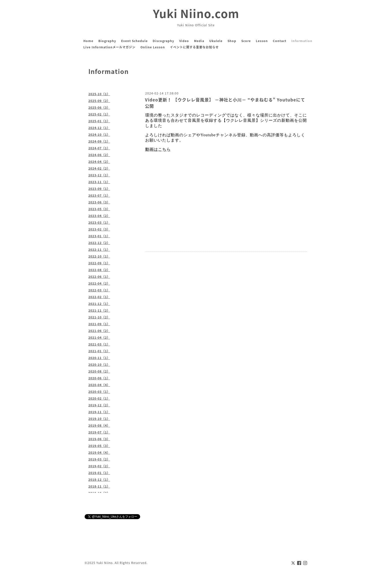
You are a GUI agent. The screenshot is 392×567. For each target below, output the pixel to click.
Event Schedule (134, 41)
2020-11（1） (99, 358)
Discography (163, 41)
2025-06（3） (99, 107)
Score (246, 41)
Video (184, 41)
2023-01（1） (99, 236)
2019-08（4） (99, 425)
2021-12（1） (99, 304)
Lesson (262, 41)
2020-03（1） (99, 392)
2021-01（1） (99, 351)
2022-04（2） (99, 283)
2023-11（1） (99, 182)
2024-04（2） (99, 162)
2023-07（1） (99, 195)
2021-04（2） (99, 337)
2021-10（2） (99, 317)
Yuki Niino (105, 563)
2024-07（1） (99, 148)
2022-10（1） (99, 256)
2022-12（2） (99, 243)
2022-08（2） (99, 270)
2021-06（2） (99, 331)
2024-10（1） (99, 135)
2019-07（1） (99, 432)
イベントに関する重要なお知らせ (194, 47)
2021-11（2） (99, 310)
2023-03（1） (99, 222)
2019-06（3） (99, 439)
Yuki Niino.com (196, 13)
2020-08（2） (99, 371)
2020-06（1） (99, 378)
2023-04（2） (99, 216)
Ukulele (216, 41)
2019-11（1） (99, 412)
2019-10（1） (99, 419)
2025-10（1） (99, 94)
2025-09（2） (99, 101)
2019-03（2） (99, 459)
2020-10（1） (99, 365)
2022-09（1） (99, 263)
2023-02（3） (99, 229)
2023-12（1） (99, 175)
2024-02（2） (99, 168)
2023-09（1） (99, 189)
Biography (107, 41)
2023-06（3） (99, 202)
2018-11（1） (99, 486)
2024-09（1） (99, 141)
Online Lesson (153, 47)
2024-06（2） (99, 155)
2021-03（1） (99, 344)
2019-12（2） (99, 405)
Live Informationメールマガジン (109, 47)
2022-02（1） (99, 297)
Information (302, 41)
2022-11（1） (99, 250)
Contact (280, 41)
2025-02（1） (99, 114)
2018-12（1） (99, 480)
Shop (232, 41)
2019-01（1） (99, 473)
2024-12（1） (99, 128)
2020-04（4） (99, 385)
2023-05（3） (99, 209)
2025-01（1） (99, 121)
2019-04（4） (99, 452)
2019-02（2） (99, 466)
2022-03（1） (99, 290)
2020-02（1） (99, 398)
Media (199, 41)
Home (88, 41)
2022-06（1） (99, 277)
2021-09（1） (99, 324)
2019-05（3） (99, 446)
